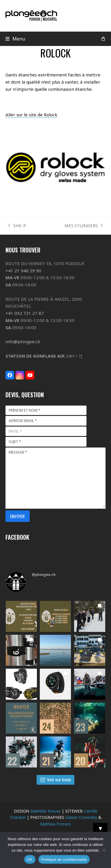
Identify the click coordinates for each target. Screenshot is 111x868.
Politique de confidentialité (64, 860)
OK (30, 860)
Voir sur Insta (55, 780)
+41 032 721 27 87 (25, 313)
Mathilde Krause (45, 811)
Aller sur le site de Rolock (31, 115)
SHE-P (17, 226)
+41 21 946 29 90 (23, 271)
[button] (15, 39)
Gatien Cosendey (81, 817)
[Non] (104, 850)
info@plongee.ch (23, 342)
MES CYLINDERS (84, 226)
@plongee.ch (44, 574)
